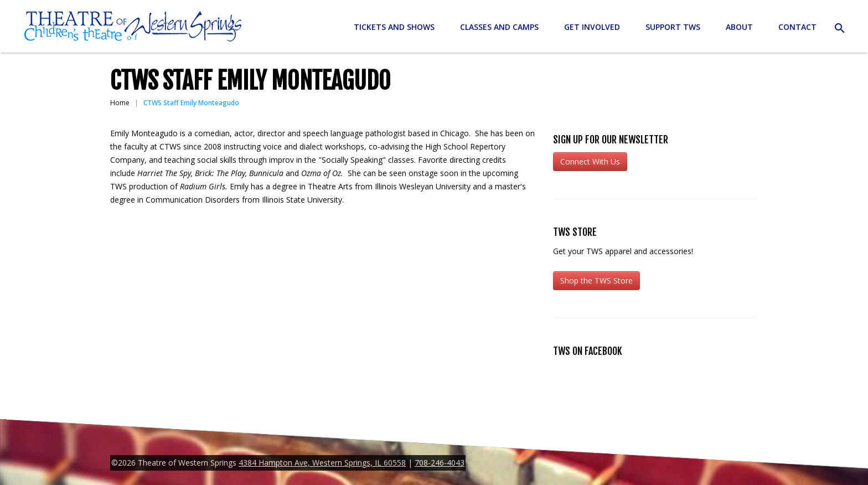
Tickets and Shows (394, 27)
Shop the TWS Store (596, 280)
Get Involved (592, 27)
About (739, 27)
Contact (797, 27)
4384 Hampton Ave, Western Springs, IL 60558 (322, 463)
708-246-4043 (440, 463)
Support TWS (673, 27)
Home (120, 103)
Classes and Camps (499, 27)
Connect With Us (590, 161)
